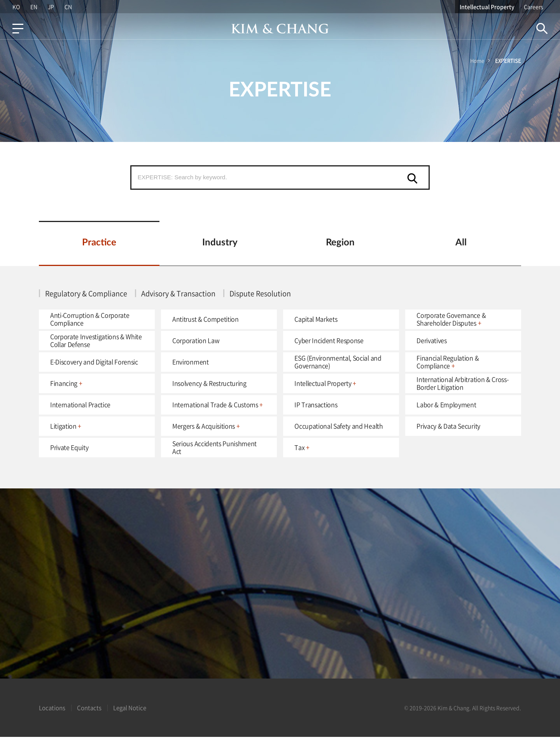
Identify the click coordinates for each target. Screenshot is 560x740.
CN (68, 7)
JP (51, 7)
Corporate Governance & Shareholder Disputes (451, 321)
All (461, 245)
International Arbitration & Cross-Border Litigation (462, 386)
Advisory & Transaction (178, 296)
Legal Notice (130, 711)
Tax (302, 450)
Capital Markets (316, 322)
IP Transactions (316, 407)
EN (33, 7)
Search (543, 29)
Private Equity (69, 450)
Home (477, 60)
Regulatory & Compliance (86, 296)
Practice (99, 245)
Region (340, 245)
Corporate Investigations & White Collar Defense (96, 343)
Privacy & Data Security (448, 429)
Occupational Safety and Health (339, 429)
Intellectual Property (488, 7)
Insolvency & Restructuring (209, 386)
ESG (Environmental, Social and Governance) (338, 364)
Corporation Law (196, 343)
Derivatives (431, 343)
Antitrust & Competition (206, 322)
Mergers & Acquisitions (206, 429)
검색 (413, 179)
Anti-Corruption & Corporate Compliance (90, 321)
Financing (66, 386)
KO (15, 7)
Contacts (89, 711)
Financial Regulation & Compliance (448, 364)
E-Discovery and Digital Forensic (94, 364)
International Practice (80, 407)
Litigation (66, 429)
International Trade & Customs (218, 407)
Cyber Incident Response (329, 343)
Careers (535, 7)
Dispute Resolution (260, 296)
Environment (190, 364)
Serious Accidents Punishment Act (214, 450)
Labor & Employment (446, 407)
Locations (52, 711)
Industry (220, 245)
